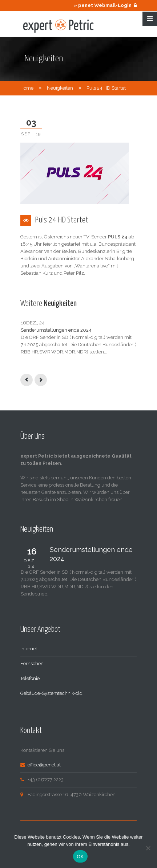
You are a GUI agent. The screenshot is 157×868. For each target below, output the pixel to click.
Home (27, 88)
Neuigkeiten (60, 88)
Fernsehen (32, 664)
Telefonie (30, 678)
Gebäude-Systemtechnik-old (51, 693)
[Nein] (148, 848)
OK (80, 857)
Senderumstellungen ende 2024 (56, 330)
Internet (29, 649)
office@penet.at (44, 765)
